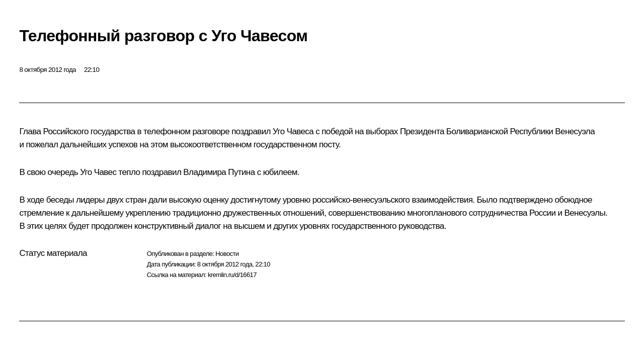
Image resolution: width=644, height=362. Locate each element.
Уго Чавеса (293, 131)
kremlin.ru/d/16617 (232, 275)
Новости (227, 254)
